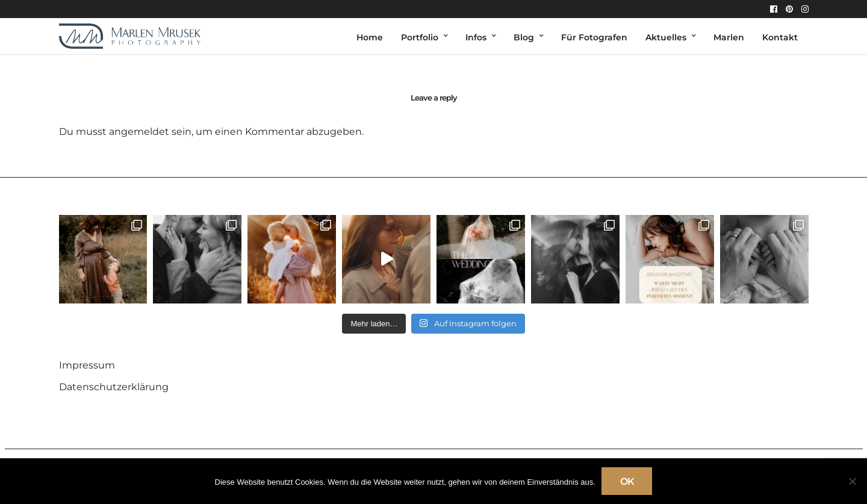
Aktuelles (666, 37)
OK (627, 481)
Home (370, 37)
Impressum (87, 365)
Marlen (729, 37)
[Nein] (852, 481)
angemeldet (139, 132)
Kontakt (780, 37)
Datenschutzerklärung (114, 387)
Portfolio (420, 37)
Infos (476, 37)
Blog (524, 37)
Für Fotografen (594, 37)
